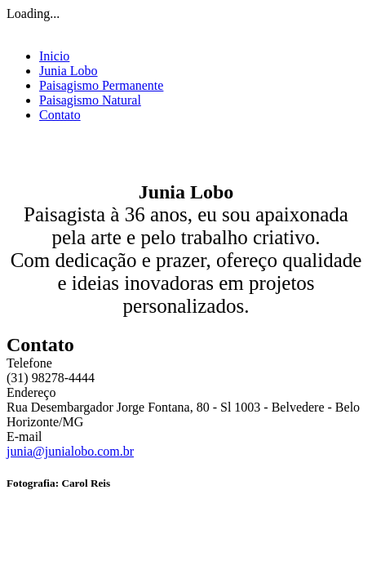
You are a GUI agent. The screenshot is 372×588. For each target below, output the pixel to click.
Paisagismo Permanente (101, 85)
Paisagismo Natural (90, 100)
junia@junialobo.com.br (70, 451)
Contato (60, 115)
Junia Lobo (69, 71)
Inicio (54, 56)
